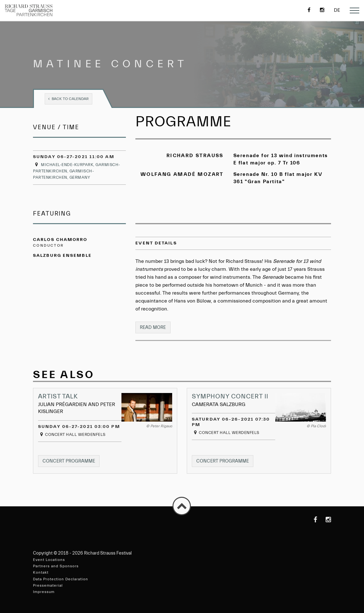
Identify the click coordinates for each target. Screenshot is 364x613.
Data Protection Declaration (61, 579)
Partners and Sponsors (56, 566)
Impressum (44, 592)
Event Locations (49, 560)
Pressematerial (48, 585)
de (337, 10)
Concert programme (72, 462)
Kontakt (41, 573)
